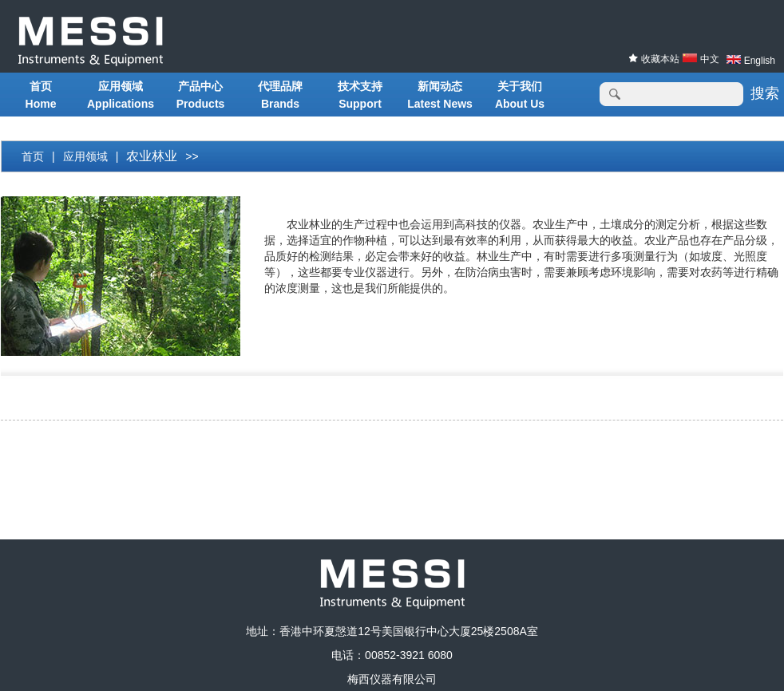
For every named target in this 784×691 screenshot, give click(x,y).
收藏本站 (659, 59)
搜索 (765, 93)
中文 (710, 59)
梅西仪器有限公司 (392, 679)
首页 (33, 156)
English (760, 61)
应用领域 (85, 156)
